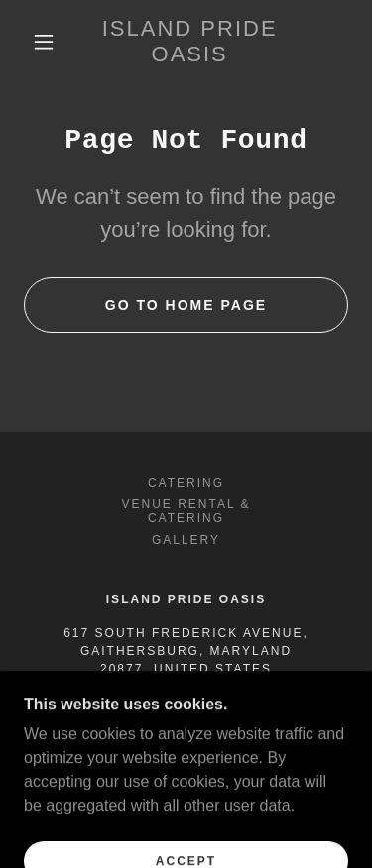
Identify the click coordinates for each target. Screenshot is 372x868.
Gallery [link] (186, 540)
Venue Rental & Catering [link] (186, 511)
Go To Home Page (186, 305)
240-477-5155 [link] (186, 703)
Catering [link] (186, 483)
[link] (189, 42)
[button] (44, 42)
